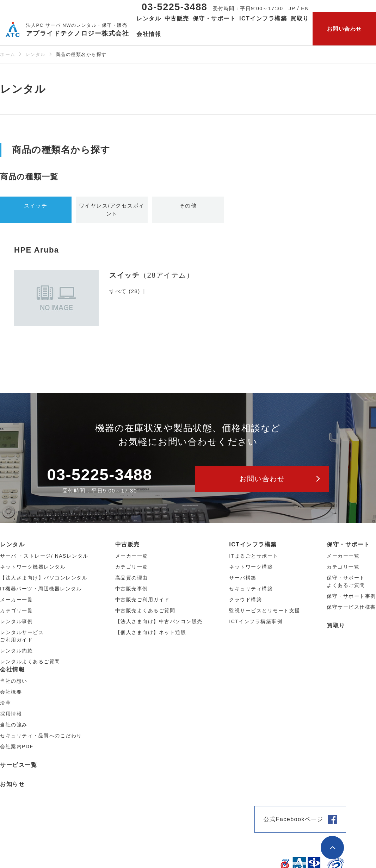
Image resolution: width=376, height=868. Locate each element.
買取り (300, 18)
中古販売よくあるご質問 (145, 610)
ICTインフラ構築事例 (256, 621)
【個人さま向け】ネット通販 (151, 632)
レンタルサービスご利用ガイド (22, 636)
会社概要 (11, 692)
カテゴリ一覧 (343, 567)
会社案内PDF (17, 746)
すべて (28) (125, 291)
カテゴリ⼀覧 (16, 610)
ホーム (8, 54)
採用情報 (11, 714)
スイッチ (36, 206)
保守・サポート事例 (351, 596)
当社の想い (14, 681)
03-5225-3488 (174, 7)
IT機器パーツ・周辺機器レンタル (41, 589)
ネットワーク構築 (251, 567)
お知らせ (12, 784)
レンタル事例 (16, 621)
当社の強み (14, 725)
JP (292, 8)
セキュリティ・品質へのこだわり (41, 736)
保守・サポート (348, 544)
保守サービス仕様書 (351, 607)
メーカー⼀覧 (16, 600)
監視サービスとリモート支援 (265, 610)
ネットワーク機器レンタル (33, 567)
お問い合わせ (344, 29)
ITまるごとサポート (254, 556)
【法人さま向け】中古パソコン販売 (159, 621)
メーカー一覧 (343, 556)
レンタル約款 (16, 651)
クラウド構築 (245, 600)
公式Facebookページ (294, 819)
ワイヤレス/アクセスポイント (112, 210)
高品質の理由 (132, 578)
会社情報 (12, 669)
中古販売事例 (132, 589)
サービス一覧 (19, 765)
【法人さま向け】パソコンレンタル (44, 578)
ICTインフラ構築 (253, 544)
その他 (188, 206)
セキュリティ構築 (251, 589)
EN (305, 8)
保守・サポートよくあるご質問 (346, 581)
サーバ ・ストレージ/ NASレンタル (44, 556)
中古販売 (128, 544)
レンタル (36, 54)
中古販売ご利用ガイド (143, 600)
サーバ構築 (243, 578)
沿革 (5, 703)
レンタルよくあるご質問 (30, 662)
